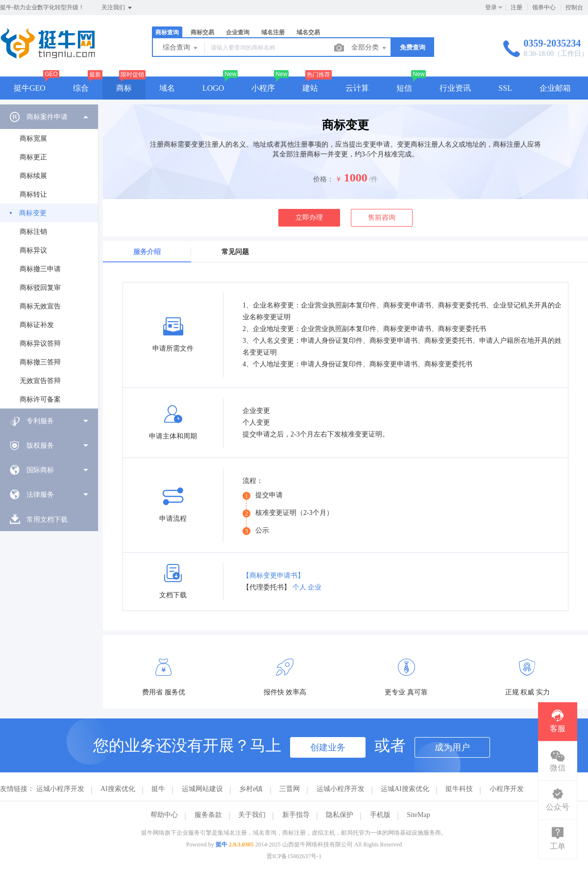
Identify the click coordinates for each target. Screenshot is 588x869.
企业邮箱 (555, 88)
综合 (81, 88)
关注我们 (117, 8)
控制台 (574, 7)
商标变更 (33, 213)
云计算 (357, 88)
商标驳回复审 (40, 288)
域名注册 (273, 32)
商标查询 (167, 32)
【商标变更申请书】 (273, 575)
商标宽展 (33, 139)
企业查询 (238, 32)
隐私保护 (340, 815)
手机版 (380, 815)
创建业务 (328, 747)
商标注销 (33, 232)
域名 (167, 88)
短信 (404, 88)
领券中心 (544, 7)
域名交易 (308, 32)
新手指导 (296, 815)
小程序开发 (507, 789)
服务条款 (208, 815)
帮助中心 (164, 815)
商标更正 (33, 157)
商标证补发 (37, 325)
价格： (323, 179)
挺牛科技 (459, 789)
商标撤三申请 (40, 269)
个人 (299, 587)
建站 (310, 88)
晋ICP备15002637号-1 (294, 856)
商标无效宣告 (40, 306)
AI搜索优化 (118, 789)
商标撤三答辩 (40, 362)
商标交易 (202, 32)
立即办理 (309, 217)
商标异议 (33, 250)
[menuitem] (49, 256)
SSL (505, 88)
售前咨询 (382, 217)
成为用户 (452, 747)
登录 (491, 7)
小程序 (263, 88)
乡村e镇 (251, 789)
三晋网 (290, 789)
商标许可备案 (40, 399)
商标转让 (33, 194)
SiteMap (418, 815)
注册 (516, 7)
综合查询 (181, 48)
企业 (315, 587)
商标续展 (33, 176)
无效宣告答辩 (40, 381)
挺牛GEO (30, 88)
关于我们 (252, 815)
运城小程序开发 (60, 789)
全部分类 (369, 48)
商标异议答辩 (40, 344)
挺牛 (158, 789)
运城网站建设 (202, 789)
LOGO (213, 88)
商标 (124, 88)
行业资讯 (455, 88)
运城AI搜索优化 (405, 789)
